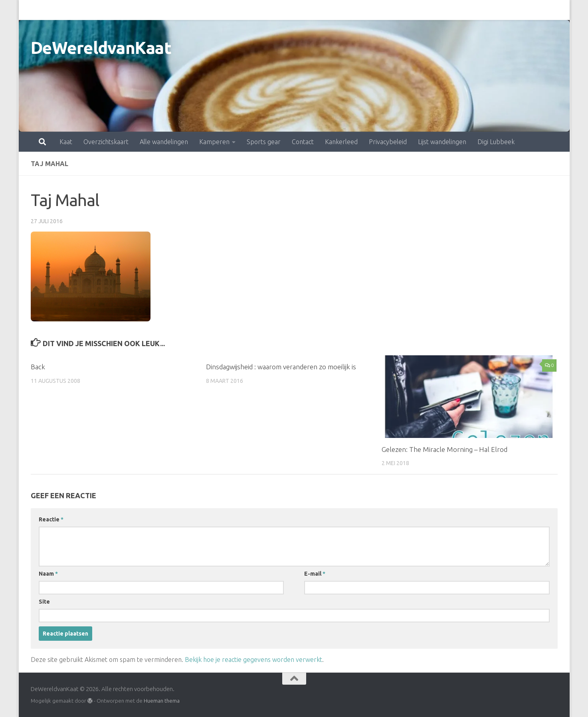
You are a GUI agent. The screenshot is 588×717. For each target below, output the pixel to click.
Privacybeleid (353, 10)
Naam (48, 574)
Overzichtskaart (71, 10)
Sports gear (229, 10)
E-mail (315, 574)
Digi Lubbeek (461, 10)
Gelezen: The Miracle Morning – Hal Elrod (444, 449)
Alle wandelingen (129, 10)
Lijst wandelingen (407, 10)
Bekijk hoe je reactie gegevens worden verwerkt (253, 660)
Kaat (31, 10)
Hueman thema (162, 701)
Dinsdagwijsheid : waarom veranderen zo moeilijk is (281, 367)
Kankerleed (306, 10)
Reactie (51, 519)
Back (38, 367)
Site (44, 602)
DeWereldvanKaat (101, 48)
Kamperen (179, 10)
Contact (268, 10)
